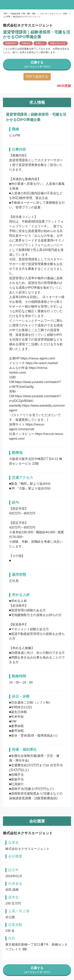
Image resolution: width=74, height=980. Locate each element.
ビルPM (7, 17)
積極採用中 (11, 43)
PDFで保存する (37, 77)
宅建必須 (26, 43)
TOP (5, 14)
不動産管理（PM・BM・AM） (24, 14)
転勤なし (40, 43)
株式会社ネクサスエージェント (27, 17)
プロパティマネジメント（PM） (54, 14)
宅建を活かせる (58, 43)
